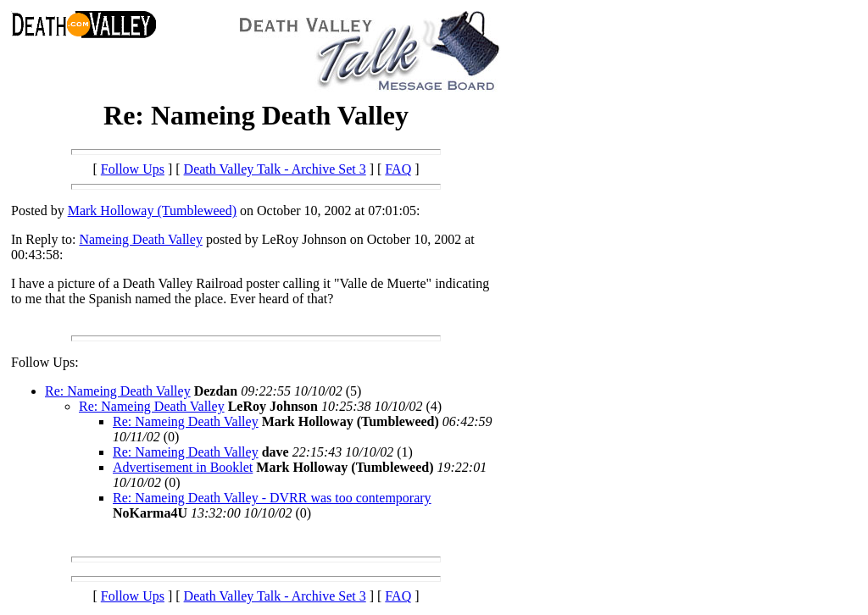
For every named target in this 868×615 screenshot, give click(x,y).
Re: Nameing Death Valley (118, 391)
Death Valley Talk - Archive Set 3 (275, 169)
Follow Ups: (45, 362)
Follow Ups (133, 169)
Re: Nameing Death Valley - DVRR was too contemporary (272, 498)
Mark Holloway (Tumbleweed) (152, 211)
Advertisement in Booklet (183, 467)
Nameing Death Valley (140, 239)
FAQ (398, 169)
